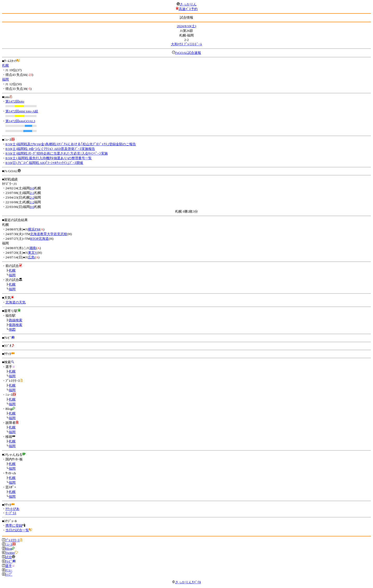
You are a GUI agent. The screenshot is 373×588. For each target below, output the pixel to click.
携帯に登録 (14, 525)
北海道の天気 (16, 302)
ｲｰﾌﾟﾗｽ (11, 513)
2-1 (32, 193)
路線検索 (16, 320)
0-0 (32, 188)
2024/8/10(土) (187, 26)
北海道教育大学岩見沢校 (49, 234)
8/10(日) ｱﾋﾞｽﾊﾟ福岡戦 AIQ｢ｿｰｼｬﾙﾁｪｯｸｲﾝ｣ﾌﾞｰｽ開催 (44, 163)
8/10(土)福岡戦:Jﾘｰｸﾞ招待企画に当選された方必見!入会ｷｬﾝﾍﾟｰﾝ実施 (57, 153)
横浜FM (34, 229)
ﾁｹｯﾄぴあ (12, 509)
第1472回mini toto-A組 (22, 111)
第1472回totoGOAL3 (20, 121)
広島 (31, 257)
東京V (33, 253)
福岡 (5, 79)
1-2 (32, 202)
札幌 (5, 65)
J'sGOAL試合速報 (188, 53)
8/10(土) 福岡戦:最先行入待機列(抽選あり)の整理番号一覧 (49, 158)
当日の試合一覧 (17, 530)
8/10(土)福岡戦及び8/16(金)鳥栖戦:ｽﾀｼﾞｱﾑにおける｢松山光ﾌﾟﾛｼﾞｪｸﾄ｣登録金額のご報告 (71, 144)
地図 (12, 329)
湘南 (33, 248)
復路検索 (16, 325)
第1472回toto (15, 101)
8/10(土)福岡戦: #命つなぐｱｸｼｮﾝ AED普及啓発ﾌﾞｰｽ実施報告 (50, 149)
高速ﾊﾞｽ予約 (188, 9)
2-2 (32, 197)
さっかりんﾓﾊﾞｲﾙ (187, 582)
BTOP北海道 (39, 239)
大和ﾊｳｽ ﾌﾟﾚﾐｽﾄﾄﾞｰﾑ (187, 44)
